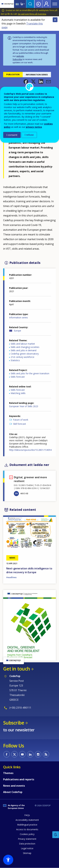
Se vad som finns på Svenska (32, 14)
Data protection (27, 844)
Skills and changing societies (25, 347)
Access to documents (27, 829)
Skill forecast (20, 424)
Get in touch (17, 669)
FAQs (27, 815)
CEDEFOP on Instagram (38, 754)
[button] (26, 82)
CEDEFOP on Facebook (7, 754)
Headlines (11, 577)
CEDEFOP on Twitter (14, 754)
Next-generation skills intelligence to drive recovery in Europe (29, 570)
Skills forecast (18, 377)
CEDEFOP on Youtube (22, 754)
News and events (14, 786)
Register (46, 4)
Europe (17, 331)
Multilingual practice (27, 825)
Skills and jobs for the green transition (30, 373)
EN (16, 493)
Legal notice (27, 848)
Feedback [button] (56, 835)
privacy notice (34, 127)
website (20, 56)
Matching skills (18, 393)
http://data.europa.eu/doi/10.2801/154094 (30, 450)
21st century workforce (22, 357)
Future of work (21, 420)
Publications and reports (19, 779)
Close (55, 20)
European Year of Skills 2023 (24, 406)
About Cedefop (13, 792)
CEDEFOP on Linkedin (30, 754)
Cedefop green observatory (25, 354)
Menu (55, 4)
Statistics (15, 360)
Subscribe (17, 59)
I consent (12, 135)
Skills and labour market (23, 344)
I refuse (29, 135)
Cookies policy (27, 834)
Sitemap (27, 853)
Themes (8, 773)
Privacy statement (27, 839)
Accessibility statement (27, 820)
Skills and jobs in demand (24, 350)
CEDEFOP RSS (46, 754)
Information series (18, 317)
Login (38, 4)
